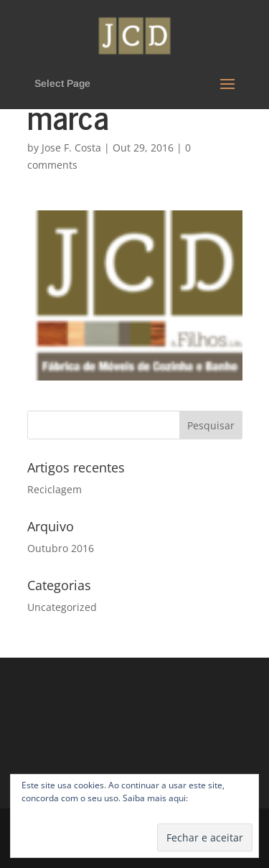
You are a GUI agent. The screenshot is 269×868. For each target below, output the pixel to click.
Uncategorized (62, 607)
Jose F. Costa (71, 148)
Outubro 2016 (61, 548)
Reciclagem (55, 489)
